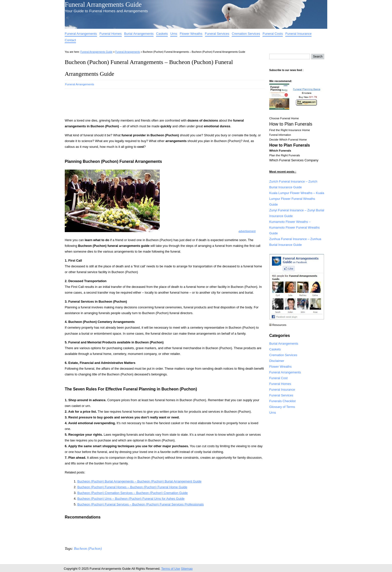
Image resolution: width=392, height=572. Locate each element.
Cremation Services (246, 34)
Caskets (162, 34)
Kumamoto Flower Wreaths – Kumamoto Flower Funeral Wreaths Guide (294, 227)
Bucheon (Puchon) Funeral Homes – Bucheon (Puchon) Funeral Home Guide (132, 487)
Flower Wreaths (191, 34)
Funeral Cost (278, 378)
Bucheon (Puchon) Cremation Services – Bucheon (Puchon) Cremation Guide (132, 493)
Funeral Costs (273, 34)
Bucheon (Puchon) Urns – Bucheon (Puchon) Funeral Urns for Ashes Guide (131, 499)
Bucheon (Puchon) (88, 548)
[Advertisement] (156, 102)
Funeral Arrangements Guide (103, 5)
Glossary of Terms (282, 407)
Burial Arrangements (139, 34)
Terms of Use (171, 569)
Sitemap (187, 569)
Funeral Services (217, 34)
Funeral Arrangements (81, 34)
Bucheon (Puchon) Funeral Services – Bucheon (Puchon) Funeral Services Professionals (140, 504)
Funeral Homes (111, 34)
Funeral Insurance (298, 34)
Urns (174, 34)
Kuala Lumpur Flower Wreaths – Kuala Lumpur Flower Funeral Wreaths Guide (297, 199)
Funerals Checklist (282, 401)
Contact (70, 40)
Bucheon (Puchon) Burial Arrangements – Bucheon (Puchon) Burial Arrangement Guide (139, 481)
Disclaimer (277, 361)
